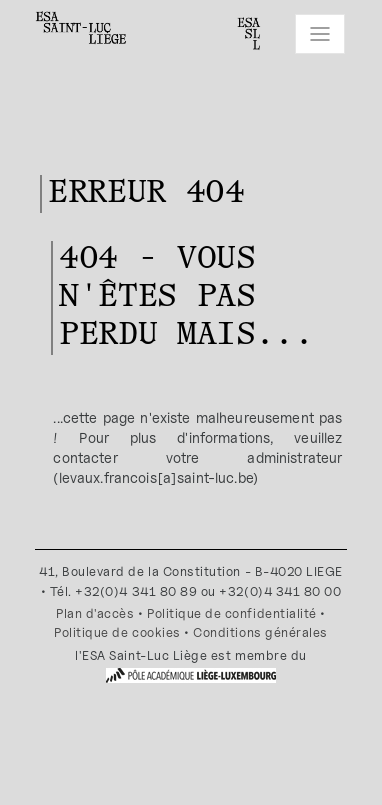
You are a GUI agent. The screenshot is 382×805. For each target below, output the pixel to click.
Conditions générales (260, 632)
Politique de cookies (117, 632)
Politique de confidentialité (232, 613)
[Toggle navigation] (320, 34)
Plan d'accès (95, 613)
